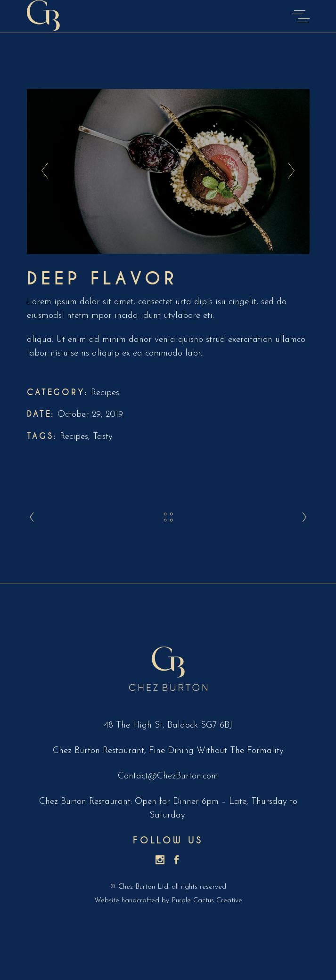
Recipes (105, 393)
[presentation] (42, 171)
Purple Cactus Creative (207, 901)
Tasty (103, 437)
